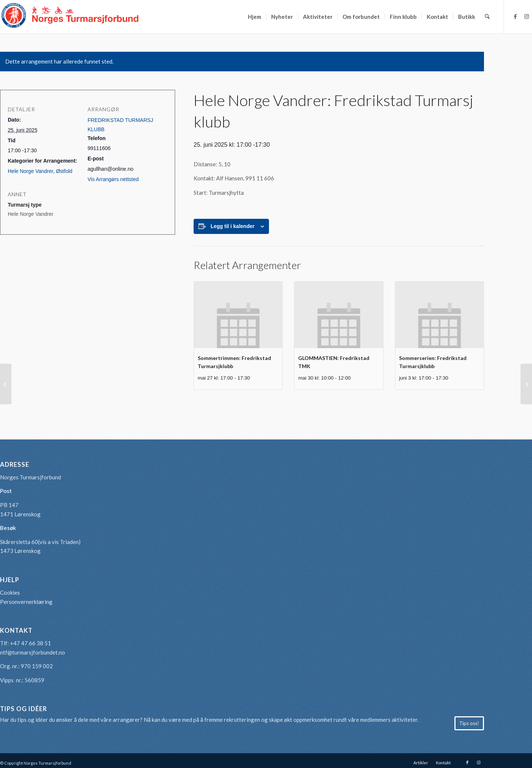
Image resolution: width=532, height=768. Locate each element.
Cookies (10, 592)
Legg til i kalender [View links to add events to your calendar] (233, 226)
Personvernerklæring (26, 602)
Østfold (64, 171)
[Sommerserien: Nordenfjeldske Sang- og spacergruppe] (6, 384)
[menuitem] (255, 17)
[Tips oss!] (469, 723)
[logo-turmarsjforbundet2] (70, 17)
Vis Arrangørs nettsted (113, 179)
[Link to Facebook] (515, 16)
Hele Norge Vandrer (30, 171)
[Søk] (487, 17)
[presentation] (238, 315)
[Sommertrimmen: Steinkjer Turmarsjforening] (526, 384)
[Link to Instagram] (526, 16)
